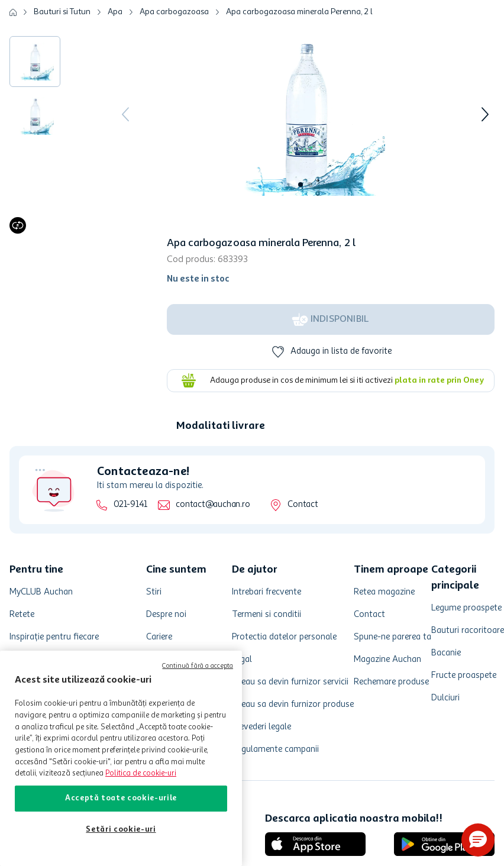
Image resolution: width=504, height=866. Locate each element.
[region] (121, 758)
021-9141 (130, 505)
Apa (115, 12)
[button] (478, 840)
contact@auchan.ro (213, 505)
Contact (303, 505)
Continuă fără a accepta (198, 666)
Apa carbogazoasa (174, 12)
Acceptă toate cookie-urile (121, 798)
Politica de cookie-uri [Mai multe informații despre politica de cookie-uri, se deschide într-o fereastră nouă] (141, 773)
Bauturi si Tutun (62, 12)
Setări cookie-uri (121, 830)
